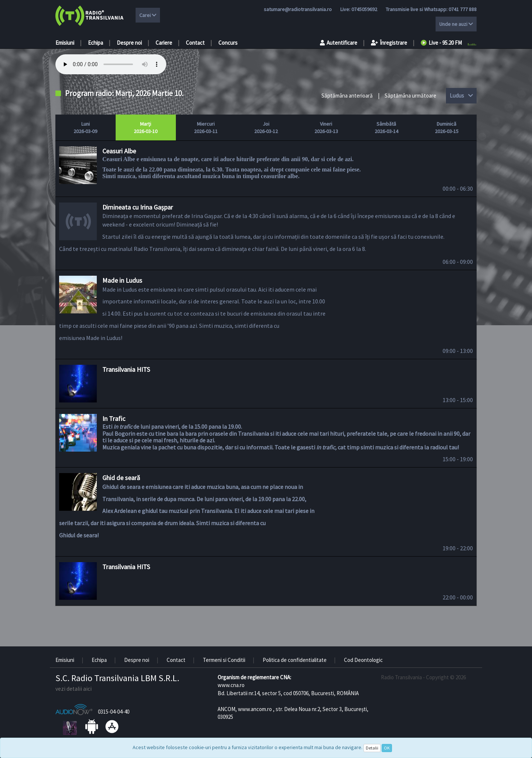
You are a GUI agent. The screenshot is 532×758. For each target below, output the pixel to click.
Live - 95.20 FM (441, 43)
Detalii (372, 748)
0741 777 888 (463, 9)
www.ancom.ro (255, 709)
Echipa (96, 43)
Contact (195, 43)
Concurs (228, 43)
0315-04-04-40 (114, 712)
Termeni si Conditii (224, 660)
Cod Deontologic (363, 660)
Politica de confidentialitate (295, 660)
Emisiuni (65, 43)
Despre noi (129, 43)
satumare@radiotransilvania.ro (298, 9)
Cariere (164, 43)
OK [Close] (387, 748)
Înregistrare (389, 43)
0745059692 (364, 9)
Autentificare (339, 43)
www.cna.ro (231, 685)
